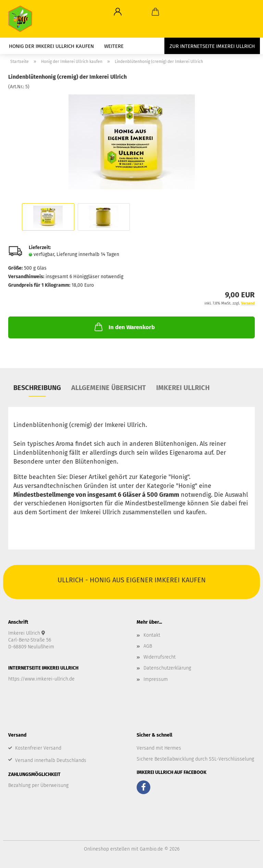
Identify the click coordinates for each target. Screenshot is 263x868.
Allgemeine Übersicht (109, 388)
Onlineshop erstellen (107, 849)
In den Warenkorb (124, 327)
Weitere (114, 46)
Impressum (156, 679)
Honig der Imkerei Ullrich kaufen (51, 46)
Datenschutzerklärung (167, 668)
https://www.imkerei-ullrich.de (41, 679)
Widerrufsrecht (160, 657)
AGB (148, 646)
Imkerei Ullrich (183, 388)
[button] (118, 12)
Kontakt (152, 635)
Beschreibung (37, 388)
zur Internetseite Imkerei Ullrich (212, 46)
